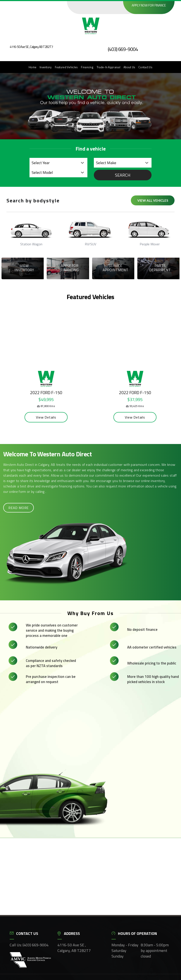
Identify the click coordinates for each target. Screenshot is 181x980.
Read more (19, 507)
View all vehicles (153, 200)
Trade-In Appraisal (108, 67)
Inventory (46, 67)
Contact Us (145, 67)
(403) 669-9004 (123, 49)
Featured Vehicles (66, 67)
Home (32, 67)
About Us (129, 67)
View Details (41, 416)
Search (123, 175)
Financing (87, 67)
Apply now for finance (149, 5)
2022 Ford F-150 (41, 392)
